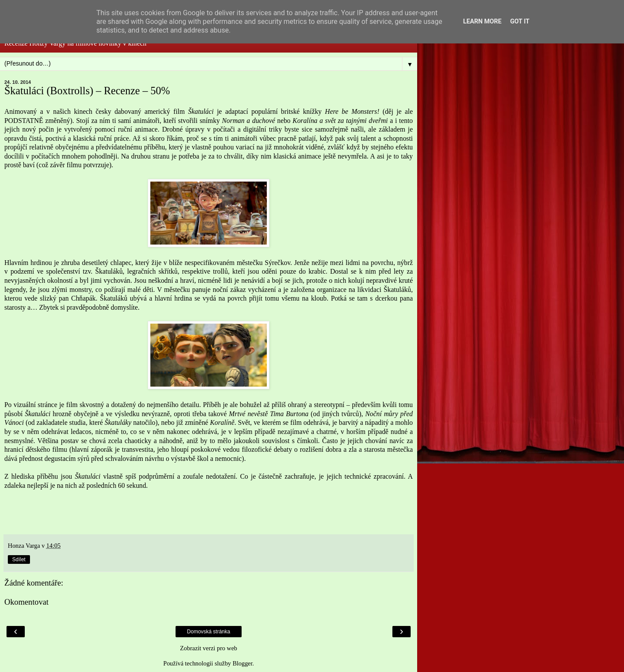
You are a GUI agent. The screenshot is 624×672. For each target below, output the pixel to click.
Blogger (242, 663)
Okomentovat (27, 602)
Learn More (482, 22)
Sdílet (19, 559)
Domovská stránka (208, 632)
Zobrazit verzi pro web (208, 648)
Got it (520, 22)
